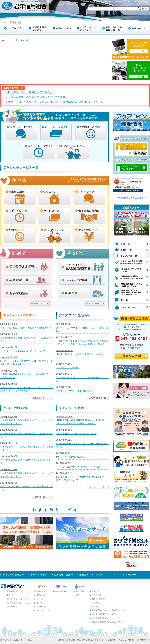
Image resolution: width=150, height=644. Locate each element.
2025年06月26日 (64, 324)
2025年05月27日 (9, 430)
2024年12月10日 (64, 430)
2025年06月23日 (9, 371)
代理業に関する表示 (100, 618)
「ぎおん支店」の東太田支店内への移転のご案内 (37, 97)
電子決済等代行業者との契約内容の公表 (108, 611)
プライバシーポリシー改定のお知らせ (74, 391)
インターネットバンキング (17, 599)
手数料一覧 (96, 595)
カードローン (42, 599)
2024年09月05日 (9, 457)
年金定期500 (61, 592)
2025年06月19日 (9, 384)
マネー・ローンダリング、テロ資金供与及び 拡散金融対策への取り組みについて (56, 102)
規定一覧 (96, 607)
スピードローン (43, 611)
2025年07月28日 (9, 324)
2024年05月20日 (9, 470)
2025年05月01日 (64, 351)
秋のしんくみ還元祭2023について (72, 457)
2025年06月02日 (9, 417)
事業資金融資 (42, 592)
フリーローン (42, 607)
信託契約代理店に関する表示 (104, 614)
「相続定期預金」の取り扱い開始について (76, 434)
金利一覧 (96, 592)
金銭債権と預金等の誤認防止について (107, 622)
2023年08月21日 (64, 453)
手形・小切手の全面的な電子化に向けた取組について (26, 328)
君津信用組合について (16, 592)
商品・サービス (13, 595)
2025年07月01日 (9, 348)
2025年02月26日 (64, 387)
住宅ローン (41, 595)
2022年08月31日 (64, 473)
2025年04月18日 (64, 364)
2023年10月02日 (64, 440)
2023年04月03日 (64, 463)
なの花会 (77, 595)
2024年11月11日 (9, 443)
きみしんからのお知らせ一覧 (18, 603)
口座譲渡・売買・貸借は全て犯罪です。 (31, 92)
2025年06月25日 (9, 358)
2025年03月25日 (64, 417)
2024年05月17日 (9, 483)
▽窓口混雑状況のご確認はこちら (131, 198)
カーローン (41, 603)
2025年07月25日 (9, 334)
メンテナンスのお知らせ (68, 368)
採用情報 (96, 603)
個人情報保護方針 (99, 599)
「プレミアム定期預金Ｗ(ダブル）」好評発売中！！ (81, 467)
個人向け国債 (79, 592)
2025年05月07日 (64, 338)
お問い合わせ (12, 607)
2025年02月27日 (64, 374)
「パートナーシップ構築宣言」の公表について (23, 351)
